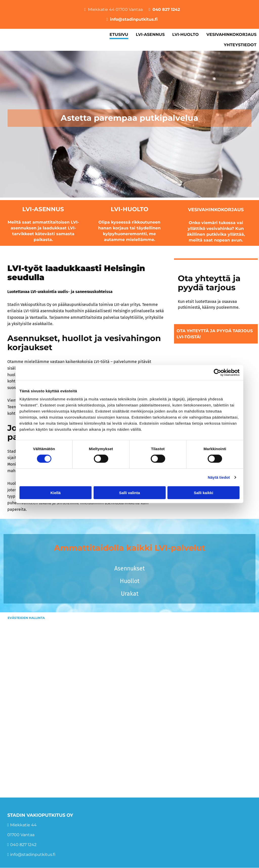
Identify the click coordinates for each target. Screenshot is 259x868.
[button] (216, 334)
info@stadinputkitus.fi (134, 19)
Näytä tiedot (219, 477)
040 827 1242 (166, 9)
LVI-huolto (129, 209)
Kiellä (55, 492)
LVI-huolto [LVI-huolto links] (186, 34)
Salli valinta (130, 492)
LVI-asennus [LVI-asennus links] (150, 34)
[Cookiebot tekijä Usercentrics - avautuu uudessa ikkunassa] (217, 373)
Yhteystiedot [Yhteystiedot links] (240, 45)
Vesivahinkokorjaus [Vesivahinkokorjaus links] (231, 34)
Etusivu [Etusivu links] (119, 34)
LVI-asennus (43, 209)
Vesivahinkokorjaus (216, 210)
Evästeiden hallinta (26, 618)
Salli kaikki (203, 492)
